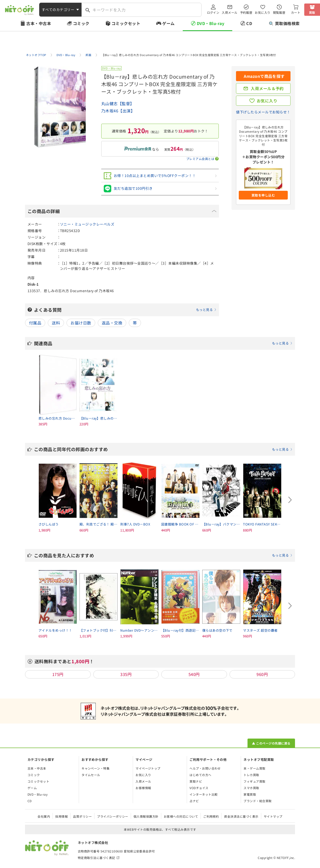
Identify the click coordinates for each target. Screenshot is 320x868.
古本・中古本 (39, 23)
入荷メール (229, 12)
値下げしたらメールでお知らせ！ (263, 112)
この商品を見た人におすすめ (163, 555)
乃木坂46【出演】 (118, 111)
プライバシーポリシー (113, 816)
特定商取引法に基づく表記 (96, 858)
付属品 (35, 323)
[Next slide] (290, 500)
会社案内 (44, 816)
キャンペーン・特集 (95, 768)
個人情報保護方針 (146, 816)
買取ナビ (196, 781)
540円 (194, 674)
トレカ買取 (251, 775)
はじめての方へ (200, 775)
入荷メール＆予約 (267, 88)
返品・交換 (112, 323)
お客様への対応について (181, 816)
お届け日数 (81, 323)
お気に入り (262, 12)
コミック (81, 23)
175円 (58, 674)
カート (296, 12)
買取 (312, 12)
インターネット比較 (203, 794)
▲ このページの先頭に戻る (271, 743)
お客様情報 (143, 788)
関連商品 (163, 343)
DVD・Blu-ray (210, 23)
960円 (262, 674)
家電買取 (250, 794)
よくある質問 (125, 310)
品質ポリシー (82, 816)
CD (249, 23)
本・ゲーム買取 (254, 768)
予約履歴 (246, 12)
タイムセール (91, 775)
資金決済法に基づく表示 (241, 816)
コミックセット (126, 23)
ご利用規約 (211, 816)
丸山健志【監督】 (118, 103)
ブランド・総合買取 (257, 801)
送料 (56, 323)
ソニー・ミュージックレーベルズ (87, 224)
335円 (126, 674)
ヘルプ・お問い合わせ (205, 768)
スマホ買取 (251, 788)
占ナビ (194, 801)
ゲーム (168, 23)
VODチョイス (199, 788)
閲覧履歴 (279, 12)
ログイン (213, 12)
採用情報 (61, 816)
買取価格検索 (284, 23)
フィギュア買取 (254, 781)
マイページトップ (148, 768)
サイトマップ (273, 816)
